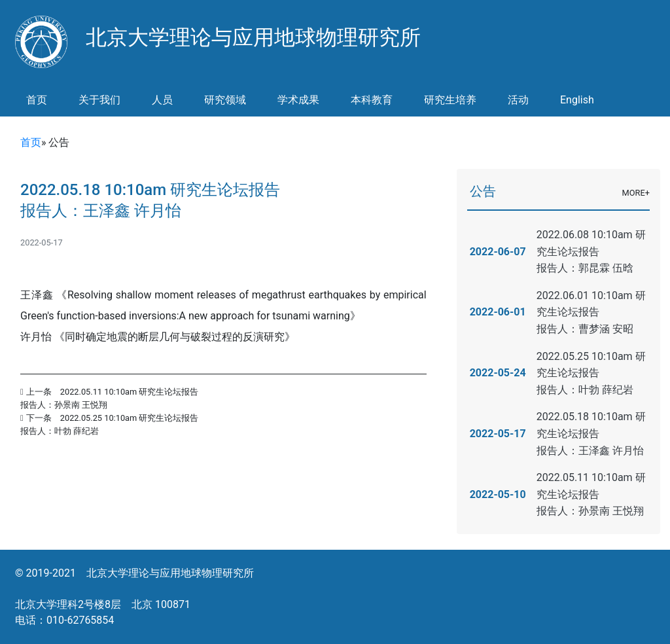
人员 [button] (162, 100)
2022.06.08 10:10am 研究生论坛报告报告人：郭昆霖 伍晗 (591, 251)
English (577, 100)
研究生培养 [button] (450, 100)
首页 (37, 100)
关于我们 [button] (99, 100)
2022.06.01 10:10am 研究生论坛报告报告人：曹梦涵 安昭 (591, 312)
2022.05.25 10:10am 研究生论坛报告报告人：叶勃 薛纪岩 (591, 373)
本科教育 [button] (372, 100)
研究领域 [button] (225, 100)
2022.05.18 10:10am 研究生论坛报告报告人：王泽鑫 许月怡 (591, 433)
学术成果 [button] (298, 100)
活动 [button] (518, 100)
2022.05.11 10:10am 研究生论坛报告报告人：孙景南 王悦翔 (591, 494)
